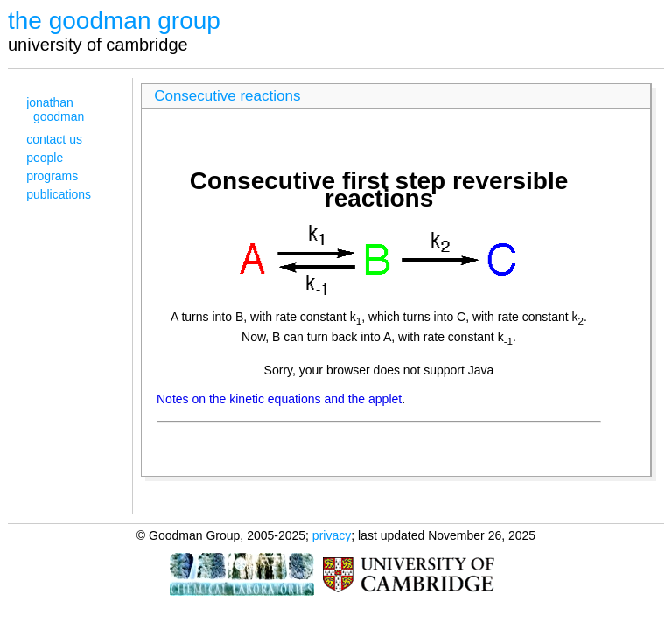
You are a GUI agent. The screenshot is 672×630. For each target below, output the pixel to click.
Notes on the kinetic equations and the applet (279, 399)
